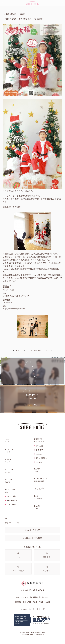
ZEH (7, 518)
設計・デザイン (13, 500)
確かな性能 (11, 496)
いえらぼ (40, 446)
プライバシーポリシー (13, 523)
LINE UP (47, 440)
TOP (18, 441)
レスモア (40, 450)
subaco (39, 454)
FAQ (47, 497)
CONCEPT (18, 471)
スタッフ (32, 530)
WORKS (18, 481)
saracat (39, 462)
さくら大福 (39, 488)
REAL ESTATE (47, 480)
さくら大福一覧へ (33, 350)
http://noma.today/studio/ (14, 309)
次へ (48, 350)
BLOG (47, 507)
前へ (17, 350)
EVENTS (18, 451)
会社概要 (32, 538)
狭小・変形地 (41, 458)
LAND (47, 470)
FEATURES (18, 491)
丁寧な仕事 (11, 504)
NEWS (18, 461)
